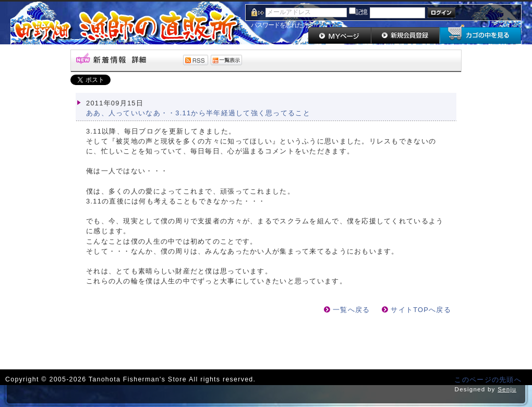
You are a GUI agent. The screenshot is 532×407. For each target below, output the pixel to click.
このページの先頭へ (488, 380)
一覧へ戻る (351, 310)
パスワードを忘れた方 (280, 25)
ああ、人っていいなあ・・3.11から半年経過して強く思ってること (198, 113)
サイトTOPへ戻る (421, 310)
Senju (507, 389)
